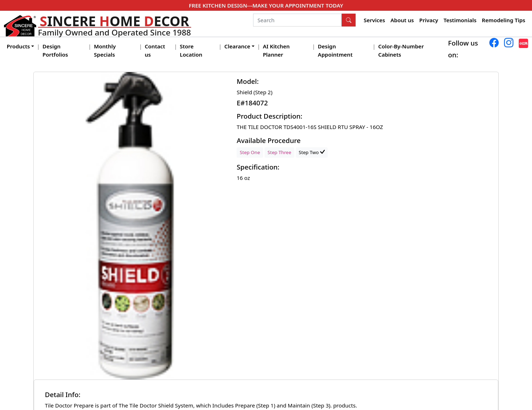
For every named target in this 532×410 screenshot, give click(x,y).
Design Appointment (335, 50)
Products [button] (18, 46)
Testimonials (460, 20)
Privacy (429, 20)
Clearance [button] (237, 46)
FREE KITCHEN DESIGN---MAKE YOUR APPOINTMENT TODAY (266, 5)
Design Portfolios (55, 50)
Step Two (312, 152)
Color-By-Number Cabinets (401, 50)
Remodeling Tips (503, 20)
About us (402, 20)
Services (375, 20)
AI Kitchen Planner (276, 50)
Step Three (279, 152)
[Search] (297, 20)
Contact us (155, 50)
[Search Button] (349, 20)
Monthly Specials (105, 50)
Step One (250, 152)
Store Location (191, 50)
